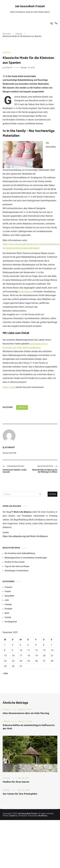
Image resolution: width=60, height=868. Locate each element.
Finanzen (8, 587)
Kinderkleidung (26, 292)
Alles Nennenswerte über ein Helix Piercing (26, 713)
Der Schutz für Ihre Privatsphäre (20, 794)
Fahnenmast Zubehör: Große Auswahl (16, 469)
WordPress (43, 816)
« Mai (5, 673)
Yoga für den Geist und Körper (17, 566)
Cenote (12, 816)
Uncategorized (11, 622)
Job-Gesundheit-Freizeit (30, 6)
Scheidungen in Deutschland (16, 571)
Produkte (8, 609)
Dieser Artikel (9, 387)
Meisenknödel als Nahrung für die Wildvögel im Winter (44, 469)
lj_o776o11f (8, 68)
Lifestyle (7, 53)
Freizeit (8, 591)
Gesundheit (9, 596)
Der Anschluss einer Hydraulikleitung (20, 553)
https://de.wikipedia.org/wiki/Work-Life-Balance (25, 536)
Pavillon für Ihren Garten (15, 562)
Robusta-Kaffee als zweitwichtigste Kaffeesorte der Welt (29, 727)
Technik (8, 617)
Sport (7, 613)
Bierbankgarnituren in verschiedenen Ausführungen (26, 558)
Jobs (7, 600)
